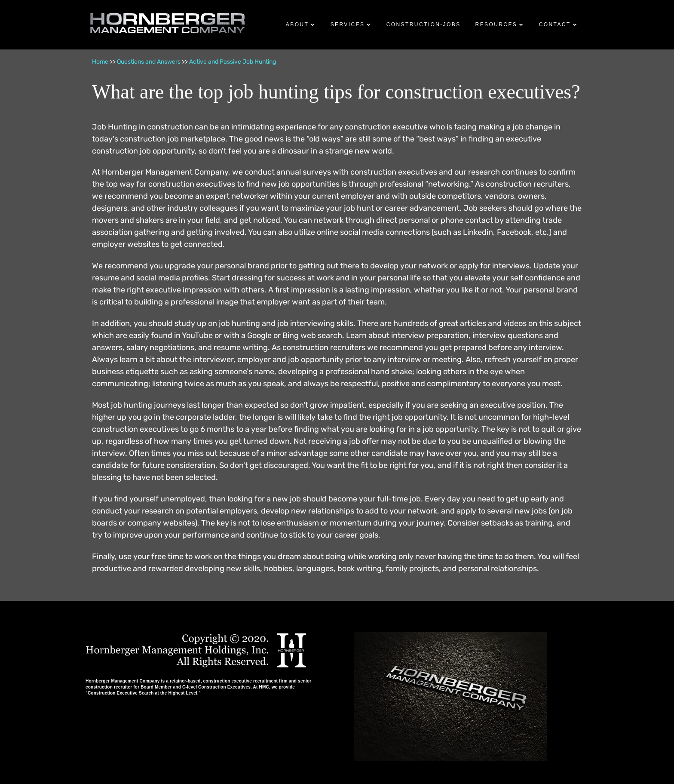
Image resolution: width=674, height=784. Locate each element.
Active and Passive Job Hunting (233, 62)
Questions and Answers (149, 62)
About (297, 25)
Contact (555, 25)
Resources (496, 25)
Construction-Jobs (424, 25)
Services (348, 25)
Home (100, 62)
